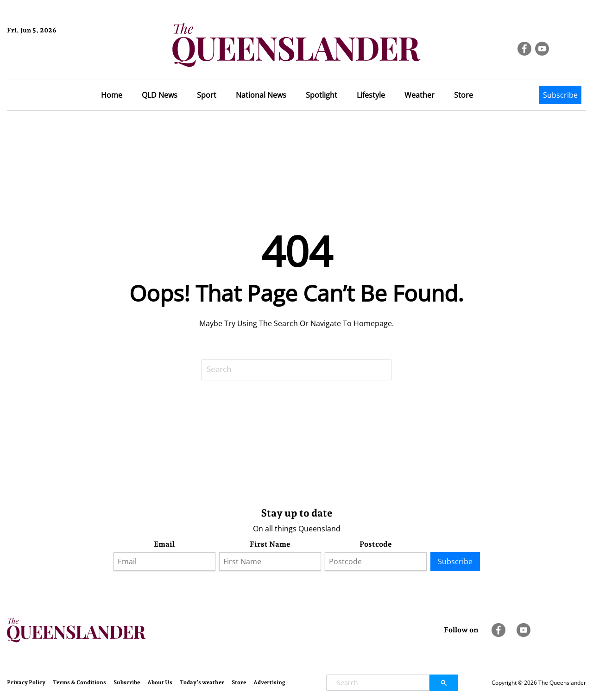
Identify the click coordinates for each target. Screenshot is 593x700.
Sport (207, 95)
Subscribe (560, 95)
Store (464, 95)
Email (164, 544)
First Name (270, 544)
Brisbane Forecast (52, 62)
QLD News (160, 95)
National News (261, 95)
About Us (160, 682)
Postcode (376, 544)
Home (112, 95)
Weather (420, 95)
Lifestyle (371, 95)
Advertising (269, 682)
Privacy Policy (26, 682)
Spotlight (322, 95)
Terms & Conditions (79, 682)
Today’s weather (202, 682)
